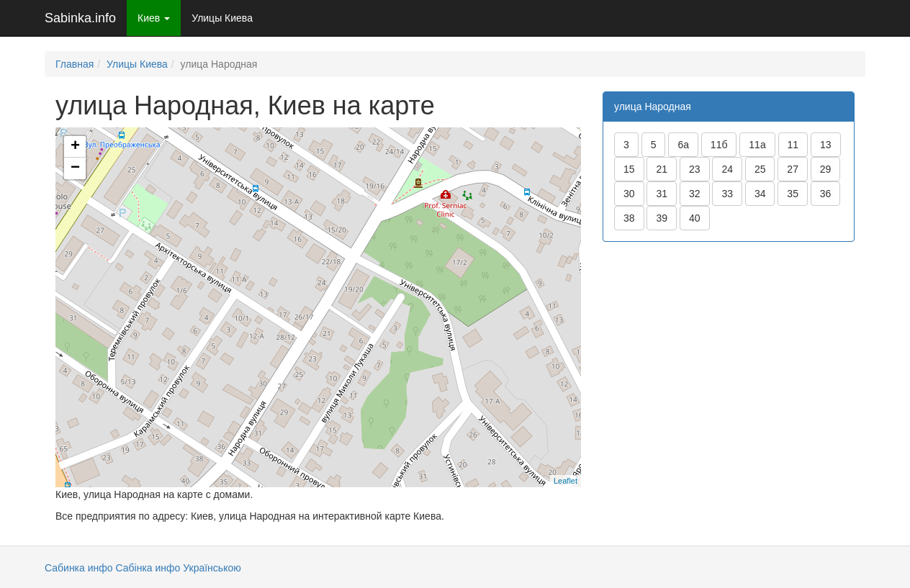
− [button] (75, 168)
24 (727, 169)
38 (629, 218)
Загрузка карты (316, 307)
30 (629, 194)
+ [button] (75, 147)
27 (793, 169)
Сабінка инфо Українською (178, 568)
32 (695, 194)
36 (826, 194)
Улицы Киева (222, 18)
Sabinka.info (80, 18)
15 (629, 169)
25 (760, 169)
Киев (154, 18)
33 (727, 194)
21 (662, 169)
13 (826, 145)
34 (760, 194)
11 (793, 145)
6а (683, 145)
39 (662, 218)
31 (662, 194)
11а (757, 145)
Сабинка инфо (79, 568)
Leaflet (566, 481)
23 (695, 169)
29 (826, 169)
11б (719, 145)
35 (793, 194)
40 (695, 218)
